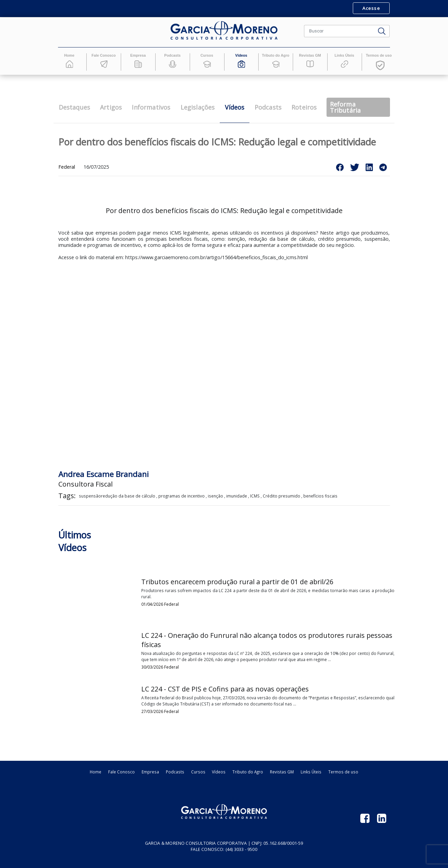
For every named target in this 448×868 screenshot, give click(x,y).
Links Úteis (311, 772)
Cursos (198, 772)
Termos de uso (343, 772)
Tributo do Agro (248, 772)
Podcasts (175, 772)
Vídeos (219, 772)
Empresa (150, 772)
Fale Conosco (121, 772)
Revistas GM (282, 772)
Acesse (371, 8)
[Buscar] (339, 31)
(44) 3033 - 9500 (241, 849)
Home (96, 772)
